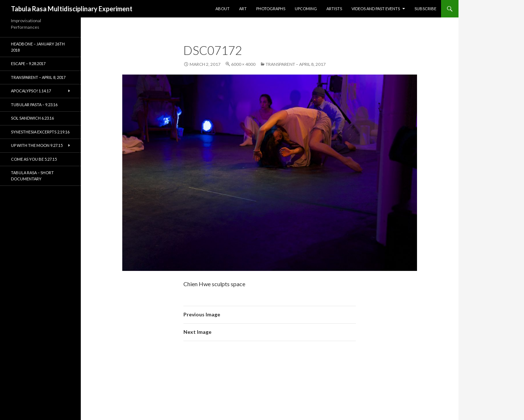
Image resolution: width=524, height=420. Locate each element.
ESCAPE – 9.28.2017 (28, 63)
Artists (334, 9)
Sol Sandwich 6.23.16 (32, 118)
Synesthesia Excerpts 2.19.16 (40, 132)
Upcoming (306, 9)
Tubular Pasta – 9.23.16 (34, 105)
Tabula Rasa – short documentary (32, 176)
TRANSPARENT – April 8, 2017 (296, 64)
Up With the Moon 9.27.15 (37, 145)
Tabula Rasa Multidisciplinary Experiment (72, 9)
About (223, 9)
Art (243, 9)
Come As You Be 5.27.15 (34, 159)
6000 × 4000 (243, 64)
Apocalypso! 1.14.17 (31, 91)
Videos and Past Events (376, 9)
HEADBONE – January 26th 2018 (38, 47)
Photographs (271, 9)
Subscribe (425, 9)
